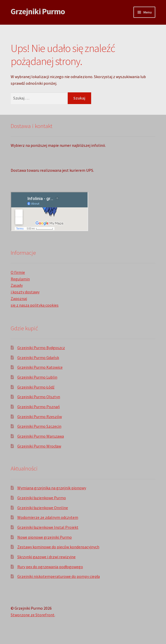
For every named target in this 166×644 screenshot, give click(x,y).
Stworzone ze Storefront (33, 615)
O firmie (18, 272)
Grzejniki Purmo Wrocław (39, 446)
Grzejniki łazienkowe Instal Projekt (48, 527)
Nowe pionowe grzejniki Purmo (45, 537)
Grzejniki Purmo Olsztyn (39, 397)
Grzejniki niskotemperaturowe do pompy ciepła (59, 576)
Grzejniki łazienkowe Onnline (43, 508)
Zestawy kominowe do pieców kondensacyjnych (58, 547)
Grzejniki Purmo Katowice (40, 367)
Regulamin (20, 279)
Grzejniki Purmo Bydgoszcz (41, 348)
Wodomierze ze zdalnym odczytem (48, 517)
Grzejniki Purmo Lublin (37, 377)
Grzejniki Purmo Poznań (39, 407)
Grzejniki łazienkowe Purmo (42, 498)
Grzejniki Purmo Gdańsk (38, 357)
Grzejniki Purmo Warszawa (41, 436)
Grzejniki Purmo (38, 11)
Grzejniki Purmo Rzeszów (40, 417)
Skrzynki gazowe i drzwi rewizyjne (46, 557)
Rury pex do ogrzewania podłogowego (50, 567)
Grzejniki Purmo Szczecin (39, 426)
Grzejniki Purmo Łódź (36, 387)
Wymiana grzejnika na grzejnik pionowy (52, 488)
